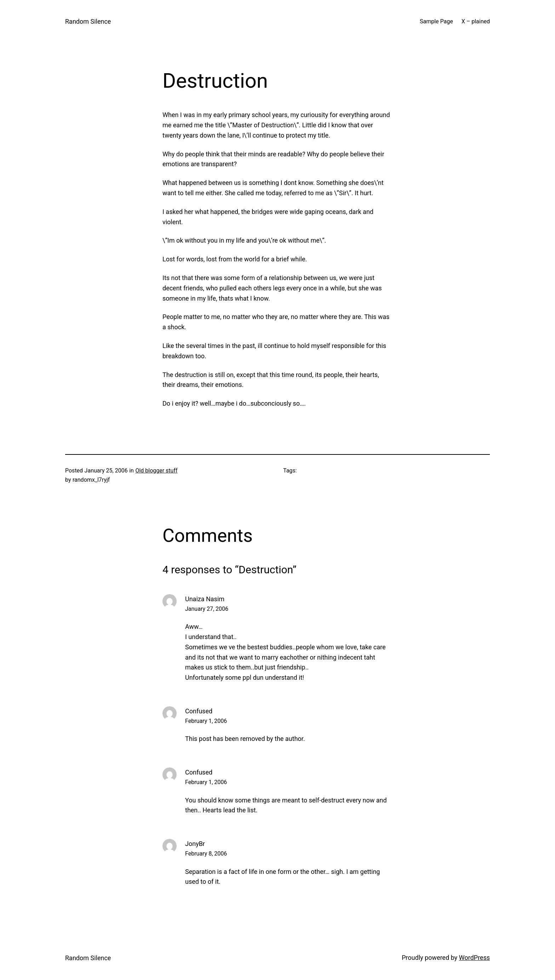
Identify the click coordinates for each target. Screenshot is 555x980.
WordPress (474, 958)
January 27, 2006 (207, 609)
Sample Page (436, 21)
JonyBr (195, 844)
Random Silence (88, 21)
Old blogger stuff (156, 471)
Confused (199, 711)
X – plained (476, 21)
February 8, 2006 (206, 854)
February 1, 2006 (206, 721)
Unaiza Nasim (205, 599)
